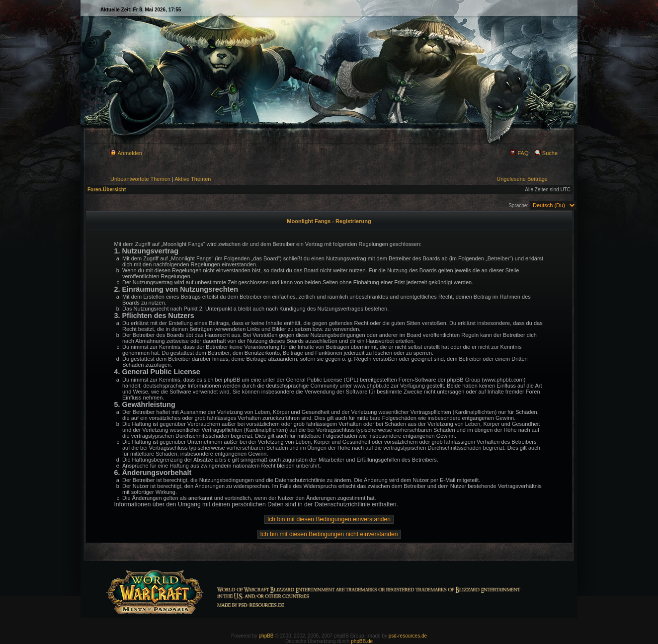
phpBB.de (362, 641)
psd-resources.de (408, 636)
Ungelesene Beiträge (522, 179)
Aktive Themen (193, 179)
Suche (546, 153)
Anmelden (126, 153)
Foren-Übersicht (107, 190)
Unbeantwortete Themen (140, 179)
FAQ (519, 153)
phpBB (266, 636)
